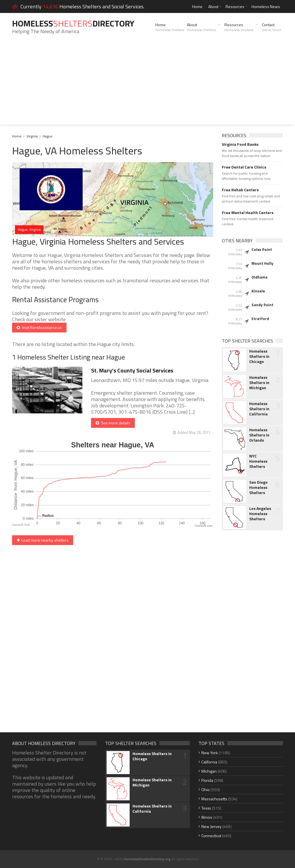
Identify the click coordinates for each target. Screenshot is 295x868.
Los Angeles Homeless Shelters (260, 514)
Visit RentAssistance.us (39, 327)
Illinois (207, 817)
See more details (113, 423)
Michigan (209, 771)
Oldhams (260, 277)
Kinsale (258, 291)
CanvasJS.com (204, 526)
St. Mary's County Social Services (132, 370)
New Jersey (211, 826)
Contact (272, 27)
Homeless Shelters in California (259, 409)
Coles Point (262, 249)
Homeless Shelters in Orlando (259, 435)
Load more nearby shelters (43, 540)
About (213, 6)
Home (197, 6)
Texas (206, 808)
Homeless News (266, 6)
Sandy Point (262, 305)
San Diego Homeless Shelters (258, 487)
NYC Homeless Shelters (258, 461)
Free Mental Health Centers (248, 213)
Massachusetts (214, 799)
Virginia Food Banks (240, 144)
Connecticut (211, 836)
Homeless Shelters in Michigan (259, 383)
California (209, 762)
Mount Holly (262, 263)
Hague (48, 136)
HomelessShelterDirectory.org (147, 859)
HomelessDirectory (73, 23)
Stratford (260, 319)
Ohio (206, 789)
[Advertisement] (147, 84)
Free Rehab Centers (240, 190)
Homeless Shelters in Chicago (259, 356)
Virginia (32, 136)
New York (210, 753)
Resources (235, 6)
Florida (207, 780)
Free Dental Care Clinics (244, 167)
